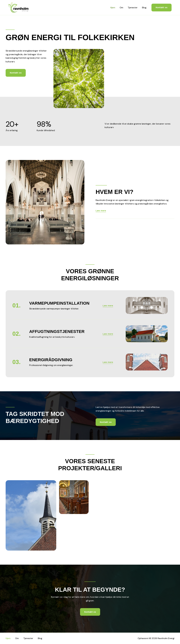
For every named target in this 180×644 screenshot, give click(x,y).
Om (121, 8)
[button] (162, 8)
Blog (144, 8)
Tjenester (133, 8)
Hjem (113, 8)
